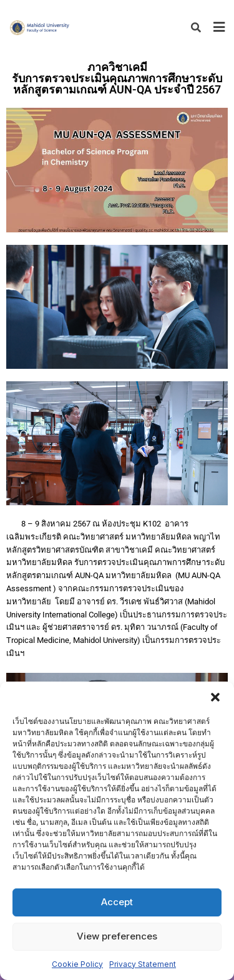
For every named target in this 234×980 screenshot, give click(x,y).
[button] (215, 697)
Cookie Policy (77, 964)
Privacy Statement (143, 964)
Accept (117, 902)
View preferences (117, 936)
